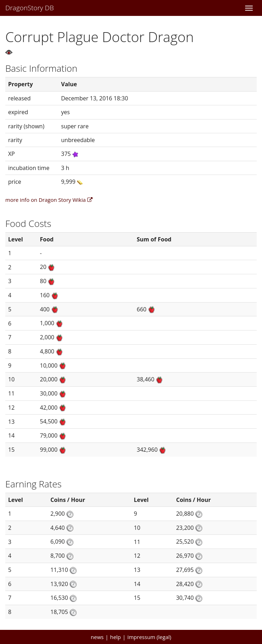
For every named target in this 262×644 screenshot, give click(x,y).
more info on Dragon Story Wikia (49, 200)
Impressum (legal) (149, 637)
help (116, 637)
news (97, 637)
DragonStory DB (29, 8)
